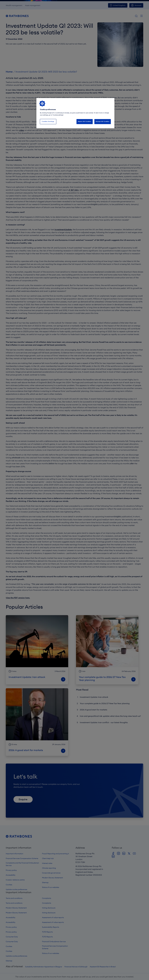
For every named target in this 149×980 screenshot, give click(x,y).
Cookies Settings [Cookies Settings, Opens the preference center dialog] (48, 121)
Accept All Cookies (103, 121)
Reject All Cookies (85, 121)
